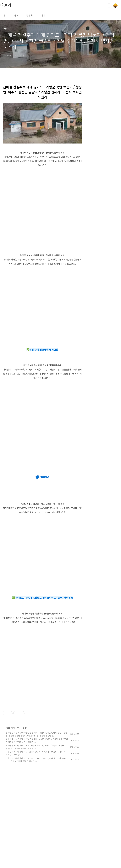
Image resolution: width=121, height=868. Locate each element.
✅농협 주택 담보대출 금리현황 (42, 349)
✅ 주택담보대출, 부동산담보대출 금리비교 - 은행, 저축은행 (42, 598)
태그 (16, 15)
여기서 (44, 15)
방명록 (29, 15)
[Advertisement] (42, 723)
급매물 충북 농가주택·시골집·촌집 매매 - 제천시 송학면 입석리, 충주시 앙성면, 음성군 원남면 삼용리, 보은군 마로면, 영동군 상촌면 (37, 773)
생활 (8, 767)
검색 (109, 6)
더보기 (6, 5)
